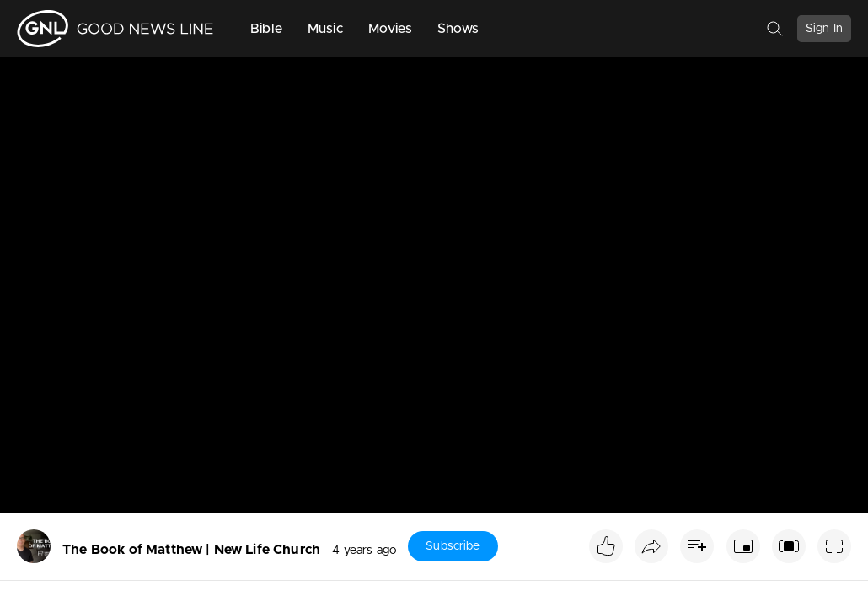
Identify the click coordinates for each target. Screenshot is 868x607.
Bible (266, 29)
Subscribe (453, 546)
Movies (390, 29)
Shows (458, 29)
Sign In (824, 29)
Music (325, 29)
